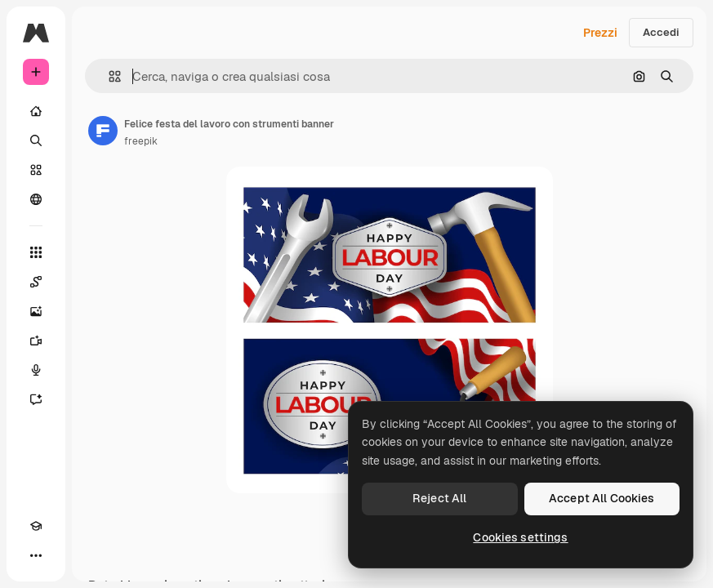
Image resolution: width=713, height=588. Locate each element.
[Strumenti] (36, 252)
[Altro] (36, 555)
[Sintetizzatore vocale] (36, 370)
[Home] (36, 111)
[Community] (36, 199)
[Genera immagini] (36, 311)
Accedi (661, 32)
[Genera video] (36, 341)
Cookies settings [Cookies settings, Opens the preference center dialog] (520, 537)
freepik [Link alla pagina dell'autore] (141, 141)
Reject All (439, 498)
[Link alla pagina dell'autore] (103, 131)
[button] (108, 76)
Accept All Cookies (602, 498)
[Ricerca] (36, 140)
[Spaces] (36, 282)
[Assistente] (36, 399)
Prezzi (600, 33)
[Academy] (36, 526)
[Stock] (36, 170)
